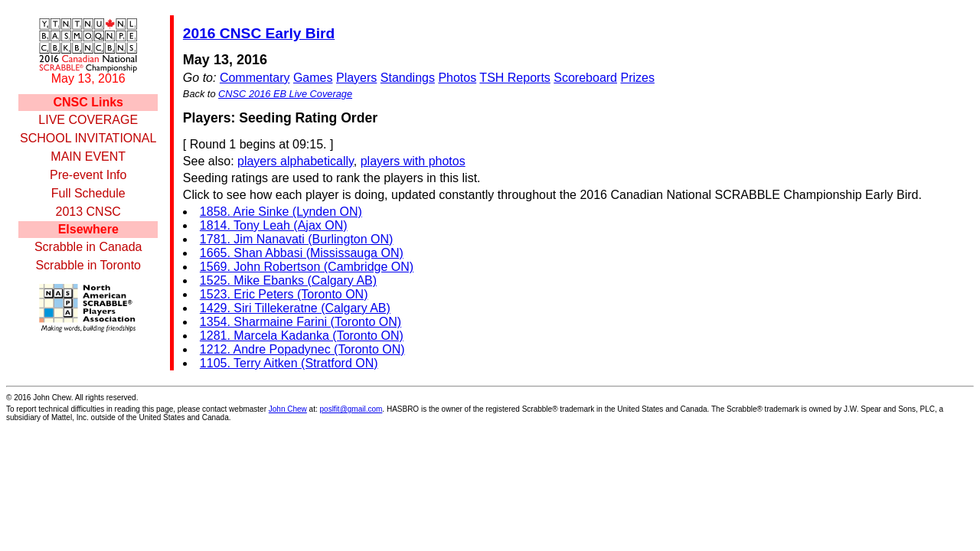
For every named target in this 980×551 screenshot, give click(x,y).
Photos (457, 78)
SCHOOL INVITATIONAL (88, 138)
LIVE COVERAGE (88, 120)
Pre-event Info (88, 175)
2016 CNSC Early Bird (259, 33)
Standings (408, 78)
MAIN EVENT (88, 156)
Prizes (637, 78)
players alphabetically (296, 161)
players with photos (413, 161)
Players (356, 78)
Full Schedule (88, 193)
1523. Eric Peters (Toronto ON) (284, 294)
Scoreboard (585, 78)
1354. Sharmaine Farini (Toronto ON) (301, 322)
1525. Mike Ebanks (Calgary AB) (288, 280)
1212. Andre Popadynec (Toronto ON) (302, 349)
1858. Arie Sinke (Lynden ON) (281, 212)
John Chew (288, 409)
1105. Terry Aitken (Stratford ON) (289, 363)
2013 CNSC (88, 212)
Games (313, 78)
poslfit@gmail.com (351, 409)
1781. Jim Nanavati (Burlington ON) (297, 239)
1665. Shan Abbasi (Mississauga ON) (302, 253)
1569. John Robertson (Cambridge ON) (307, 267)
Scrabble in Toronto (88, 265)
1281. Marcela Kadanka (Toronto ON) (302, 336)
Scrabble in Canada (88, 247)
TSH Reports (514, 78)
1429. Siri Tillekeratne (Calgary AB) (295, 308)
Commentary (255, 78)
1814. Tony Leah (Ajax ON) (274, 225)
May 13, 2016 (88, 78)
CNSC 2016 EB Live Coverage (285, 94)
